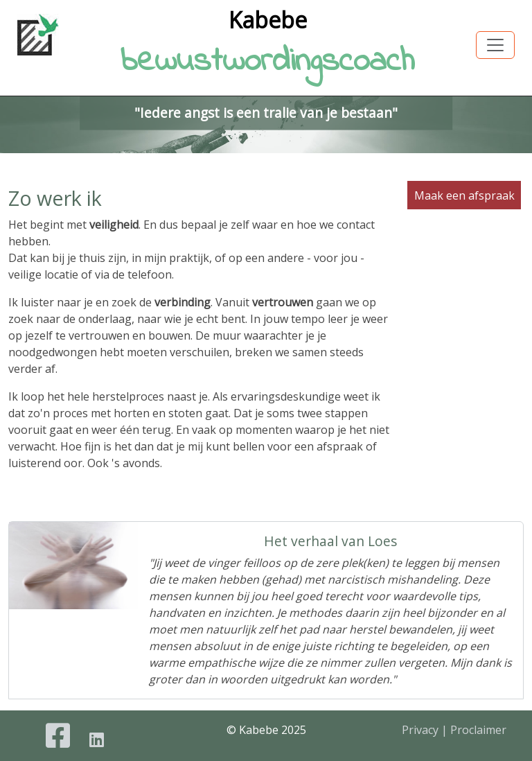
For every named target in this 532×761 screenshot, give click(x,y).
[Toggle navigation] (495, 45)
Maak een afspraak (464, 195)
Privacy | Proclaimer (454, 730)
